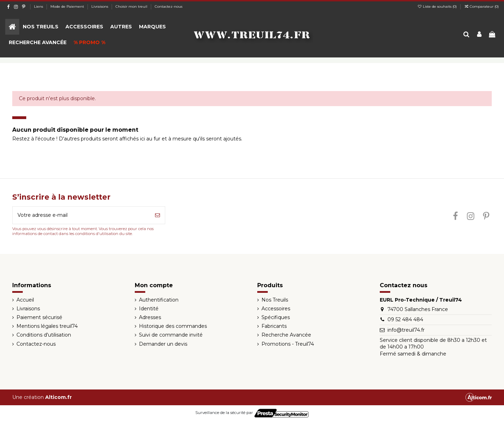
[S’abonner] (157, 215)
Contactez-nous (169, 6)
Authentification (159, 300)
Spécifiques (276, 317)
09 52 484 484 (405, 319)
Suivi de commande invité (171, 335)
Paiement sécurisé (39, 317)
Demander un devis (163, 344)
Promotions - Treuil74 (288, 344)
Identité (149, 309)
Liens (39, 6)
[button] (41, 27)
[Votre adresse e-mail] (81, 215)
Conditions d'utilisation (44, 335)
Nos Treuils (275, 300)
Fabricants (274, 326)
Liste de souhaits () (437, 6)
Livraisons (100, 6)
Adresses (150, 317)
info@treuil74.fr (406, 330)
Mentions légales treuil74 (47, 326)
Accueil (25, 300)
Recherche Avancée (286, 335)
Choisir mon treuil (132, 6)
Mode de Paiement (68, 6)
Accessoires (276, 309)
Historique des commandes (173, 326)
